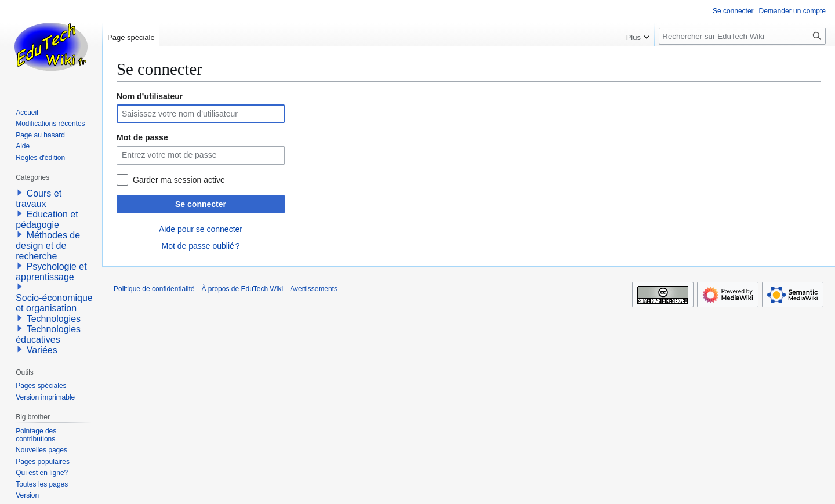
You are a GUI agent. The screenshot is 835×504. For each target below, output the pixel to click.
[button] (20, 193)
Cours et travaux (39, 199)
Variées (42, 350)
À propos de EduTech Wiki (242, 289)
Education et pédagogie (47, 220)
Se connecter (201, 204)
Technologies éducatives (48, 334)
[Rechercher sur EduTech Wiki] (742, 36)
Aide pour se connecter (201, 229)
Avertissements (314, 289)
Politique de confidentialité (154, 289)
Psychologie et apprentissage (51, 272)
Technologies (54, 319)
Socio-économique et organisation (54, 303)
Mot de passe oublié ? (200, 246)
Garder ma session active (179, 180)
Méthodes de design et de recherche (48, 246)
